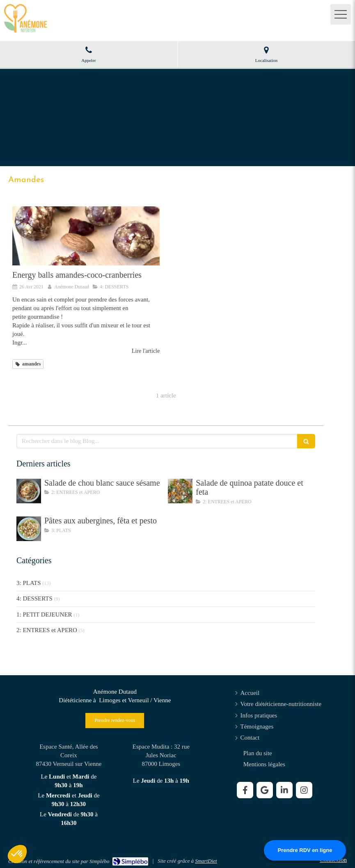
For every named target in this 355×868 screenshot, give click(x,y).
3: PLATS (29, 583)
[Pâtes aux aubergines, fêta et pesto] (29, 529)
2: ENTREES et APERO (47, 630)
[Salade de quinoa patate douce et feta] (180, 491)
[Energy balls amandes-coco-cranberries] (86, 236)
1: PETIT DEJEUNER (44, 614)
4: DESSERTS (34, 598)
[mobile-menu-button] (341, 14)
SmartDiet (206, 861)
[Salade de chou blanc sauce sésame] (29, 491)
